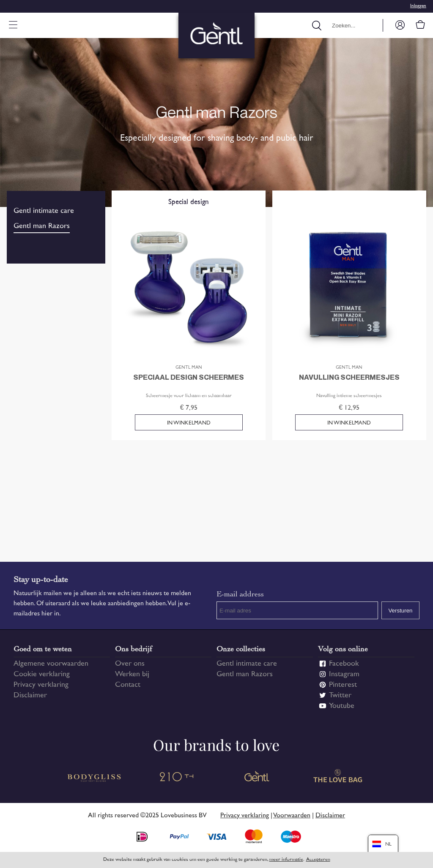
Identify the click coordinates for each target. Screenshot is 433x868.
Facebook (344, 664)
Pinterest (343, 685)
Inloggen (418, 6)
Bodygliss (95, 778)
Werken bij (132, 675)
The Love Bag (338, 778)
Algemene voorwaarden (51, 664)
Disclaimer (30, 696)
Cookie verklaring (42, 675)
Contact (128, 685)
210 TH (176, 778)
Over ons (130, 664)
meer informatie (286, 860)
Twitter (340, 696)
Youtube (342, 706)
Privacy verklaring (41, 685)
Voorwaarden (292, 816)
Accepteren (318, 860)
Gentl (257, 778)
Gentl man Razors (42, 226)
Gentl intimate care (44, 211)
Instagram (344, 675)
